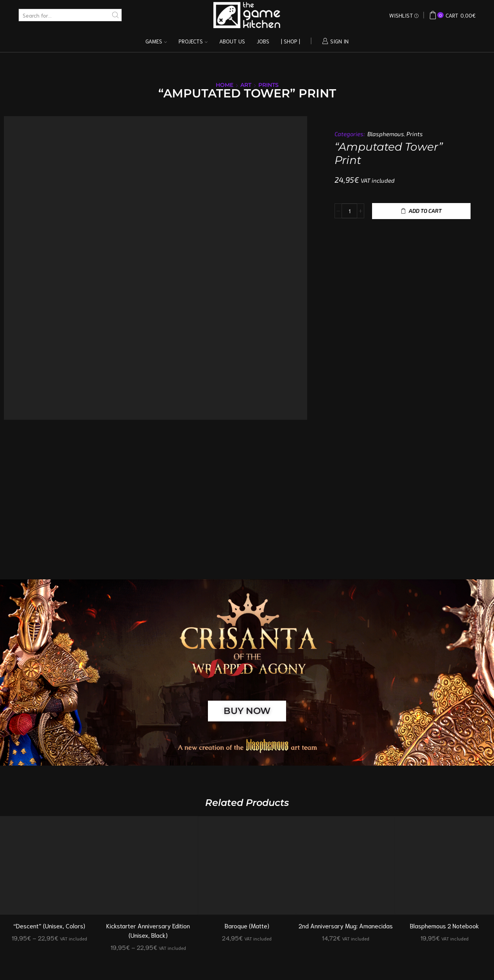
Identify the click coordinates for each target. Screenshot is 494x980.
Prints (268, 85)
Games (156, 41)
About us (232, 41)
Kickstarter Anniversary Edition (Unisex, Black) (148, 930)
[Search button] (115, 15)
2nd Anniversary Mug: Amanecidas (346, 925)
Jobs (263, 41)
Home (225, 85)
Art (246, 85)
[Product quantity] (349, 211)
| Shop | (291, 41)
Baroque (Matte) (247, 925)
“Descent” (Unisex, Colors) (49, 925)
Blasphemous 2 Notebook (445, 925)
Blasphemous (386, 134)
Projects (193, 41)
